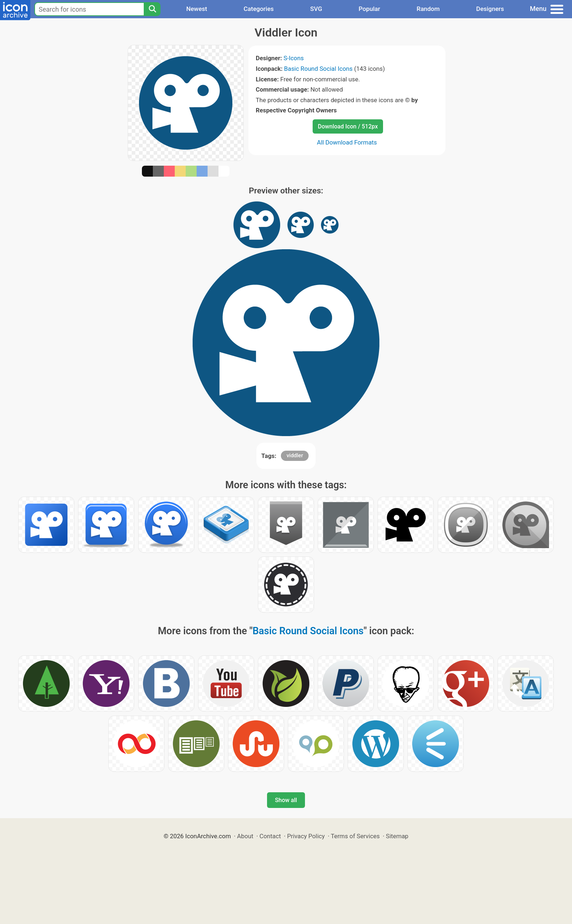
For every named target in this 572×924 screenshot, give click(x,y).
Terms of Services (355, 836)
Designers (490, 9)
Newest (196, 9)
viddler (295, 455)
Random (428, 9)
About (245, 836)
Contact (270, 836)
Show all (286, 800)
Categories (259, 9)
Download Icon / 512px (348, 126)
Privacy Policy (306, 836)
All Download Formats (347, 142)
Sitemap (397, 836)
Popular (369, 9)
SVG (316, 9)
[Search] (152, 9)
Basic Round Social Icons (318, 69)
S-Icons (293, 58)
